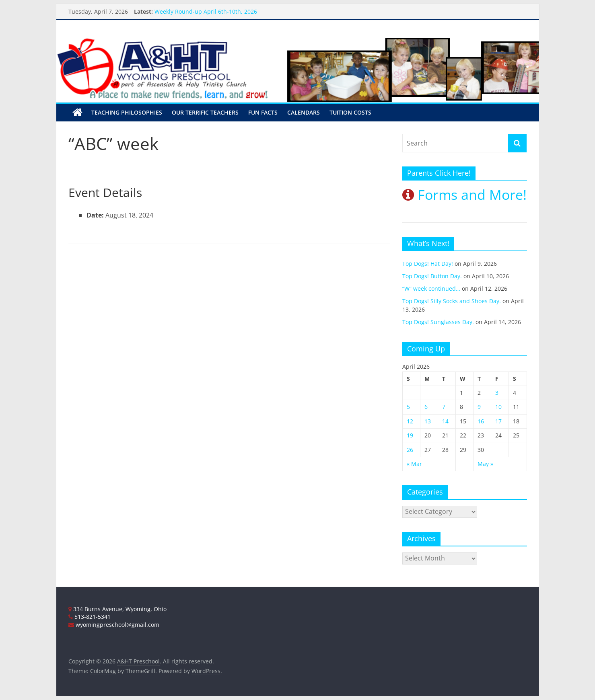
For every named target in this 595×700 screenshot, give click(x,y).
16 (481, 421)
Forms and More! (464, 195)
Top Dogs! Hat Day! (428, 264)
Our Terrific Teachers (205, 112)
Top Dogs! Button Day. (432, 276)
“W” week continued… (431, 288)
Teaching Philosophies (127, 112)
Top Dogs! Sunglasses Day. (438, 322)
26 (410, 449)
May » (485, 464)
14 (445, 421)
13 (428, 421)
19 (410, 435)
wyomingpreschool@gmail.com (114, 625)
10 (498, 407)
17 (498, 421)
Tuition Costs (350, 112)
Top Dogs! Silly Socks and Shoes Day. (452, 301)
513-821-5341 (90, 617)
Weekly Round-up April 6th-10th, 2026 (206, 11)
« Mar (414, 464)
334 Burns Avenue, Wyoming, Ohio (117, 609)
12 (410, 421)
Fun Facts (263, 112)
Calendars (304, 112)
